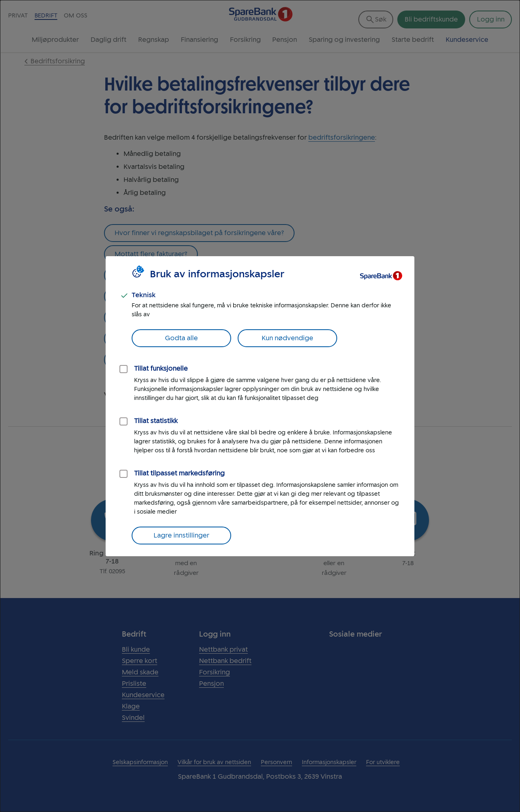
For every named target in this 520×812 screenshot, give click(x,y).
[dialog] (260, 406)
